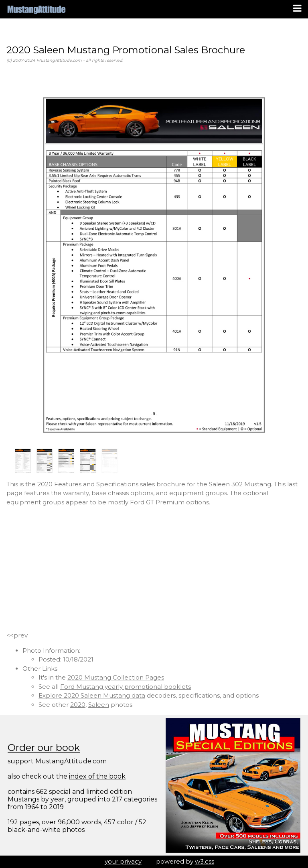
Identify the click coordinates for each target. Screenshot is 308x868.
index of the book (97, 776)
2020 (78, 705)
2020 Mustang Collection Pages (116, 677)
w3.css (205, 861)
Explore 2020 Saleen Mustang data (92, 695)
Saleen (99, 705)
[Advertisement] (154, 569)
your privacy (123, 861)
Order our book (44, 748)
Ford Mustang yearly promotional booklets (126, 687)
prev (21, 635)
